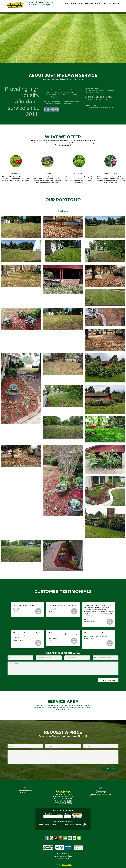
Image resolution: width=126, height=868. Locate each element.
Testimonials (89, 3)
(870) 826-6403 (82, 736)
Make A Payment (114, 3)
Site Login (58, 865)
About (67, 3)
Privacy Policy (67, 865)
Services (73, 3)
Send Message (110, 769)
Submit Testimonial (108, 680)
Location (97, 3)
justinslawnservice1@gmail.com (101, 795)
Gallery (81, 3)
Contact (104, 3)
